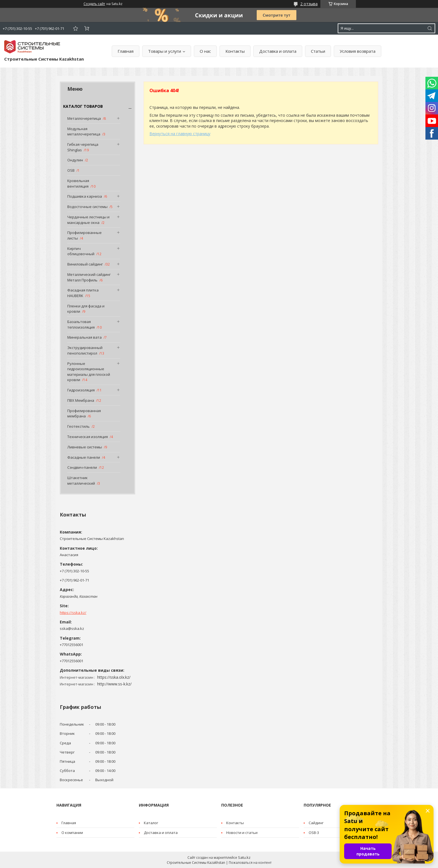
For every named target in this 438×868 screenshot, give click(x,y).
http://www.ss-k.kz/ (114, 684)
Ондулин (75, 160)
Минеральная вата (84, 337)
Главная (126, 51)
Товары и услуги (165, 51)
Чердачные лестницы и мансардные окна (88, 220)
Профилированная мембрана (84, 413)
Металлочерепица (84, 118)
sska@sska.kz (72, 628)
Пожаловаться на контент (250, 863)
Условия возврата (358, 51)
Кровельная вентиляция (78, 183)
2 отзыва (309, 4)
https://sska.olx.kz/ (114, 677)
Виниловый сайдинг (85, 264)
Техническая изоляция (88, 437)
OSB (71, 170)
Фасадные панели (84, 457)
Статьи (318, 51)
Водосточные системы (87, 207)
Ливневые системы (85, 447)
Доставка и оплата (278, 51)
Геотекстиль (78, 426)
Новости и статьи (242, 833)
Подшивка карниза (85, 196)
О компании (72, 833)
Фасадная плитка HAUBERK (83, 293)
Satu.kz (244, 857)
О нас (205, 51)
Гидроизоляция (81, 390)
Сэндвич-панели (82, 467)
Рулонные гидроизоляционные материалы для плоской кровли (89, 372)
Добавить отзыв (75, 28)
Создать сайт (94, 4)
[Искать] (430, 28)
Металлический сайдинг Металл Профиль (89, 277)
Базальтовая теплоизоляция (81, 324)
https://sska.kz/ (73, 613)
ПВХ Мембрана (81, 400)
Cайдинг (316, 823)
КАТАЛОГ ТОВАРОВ (83, 106)
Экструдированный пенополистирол (85, 350)
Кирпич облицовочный (81, 251)
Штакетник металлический (81, 480)
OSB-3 (314, 833)
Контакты (235, 51)
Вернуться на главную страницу (180, 134)
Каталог (151, 823)
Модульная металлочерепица (84, 131)
